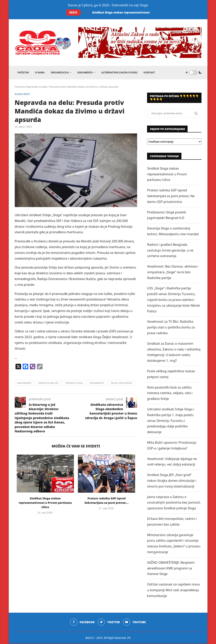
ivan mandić (24, 383)
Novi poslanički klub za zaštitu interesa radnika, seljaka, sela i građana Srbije (170, 394)
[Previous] (85, 12)
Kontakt (149, 73)
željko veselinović (122, 383)
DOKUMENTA (85, 73)
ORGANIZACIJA (60, 73)
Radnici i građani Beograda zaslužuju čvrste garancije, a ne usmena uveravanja (170, 251)
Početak (23, 73)
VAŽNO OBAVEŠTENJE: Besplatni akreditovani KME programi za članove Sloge (171, 569)
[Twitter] (109, 623)
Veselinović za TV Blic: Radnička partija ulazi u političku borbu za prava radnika (171, 328)
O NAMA (40, 73)
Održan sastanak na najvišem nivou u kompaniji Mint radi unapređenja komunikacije (173, 590)
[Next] (89, 12)
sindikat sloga (74, 383)
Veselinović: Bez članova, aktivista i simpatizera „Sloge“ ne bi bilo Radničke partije (173, 273)
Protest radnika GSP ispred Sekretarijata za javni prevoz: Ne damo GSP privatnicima (171, 196)
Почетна (20, 87)
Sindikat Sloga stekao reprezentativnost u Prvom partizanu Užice (139, 12)
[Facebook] (82, 623)
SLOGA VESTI (23, 95)
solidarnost (97, 383)
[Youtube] (135, 623)
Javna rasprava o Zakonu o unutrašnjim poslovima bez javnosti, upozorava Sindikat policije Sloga (174, 503)
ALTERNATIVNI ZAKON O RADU (119, 73)
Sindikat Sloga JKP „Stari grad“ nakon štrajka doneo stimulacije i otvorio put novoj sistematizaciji (172, 481)
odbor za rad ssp (48, 383)
